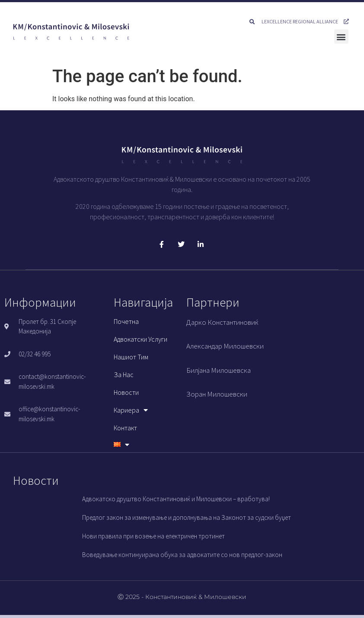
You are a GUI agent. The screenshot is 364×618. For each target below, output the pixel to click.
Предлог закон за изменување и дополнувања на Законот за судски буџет (187, 517)
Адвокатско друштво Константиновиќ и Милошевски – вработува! (176, 499)
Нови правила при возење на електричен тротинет (153, 536)
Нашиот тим (131, 357)
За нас (124, 375)
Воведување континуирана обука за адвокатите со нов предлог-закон (182, 555)
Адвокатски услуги (140, 339)
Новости (126, 392)
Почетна (126, 321)
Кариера (131, 410)
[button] (252, 22)
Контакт (125, 428)
